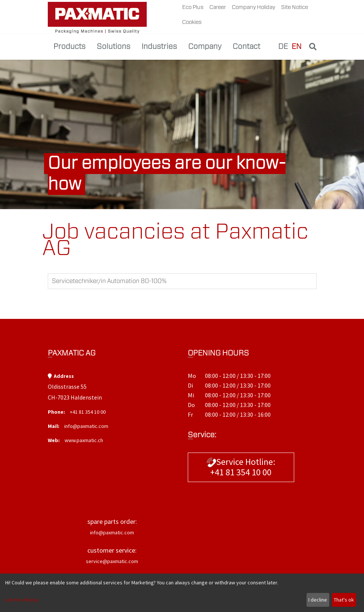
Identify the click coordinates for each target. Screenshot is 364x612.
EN (297, 47)
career (218, 7)
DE (283, 47)
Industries (159, 47)
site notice (295, 7)
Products (69, 47)
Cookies (192, 22)
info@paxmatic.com (86, 426)
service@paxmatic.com (112, 561)
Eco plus (193, 7)
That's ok (344, 600)
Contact (246, 47)
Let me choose (22, 600)
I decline (318, 600)
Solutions (113, 47)
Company (205, 47)
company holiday (253, 7)
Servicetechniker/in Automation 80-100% (109, 281)
